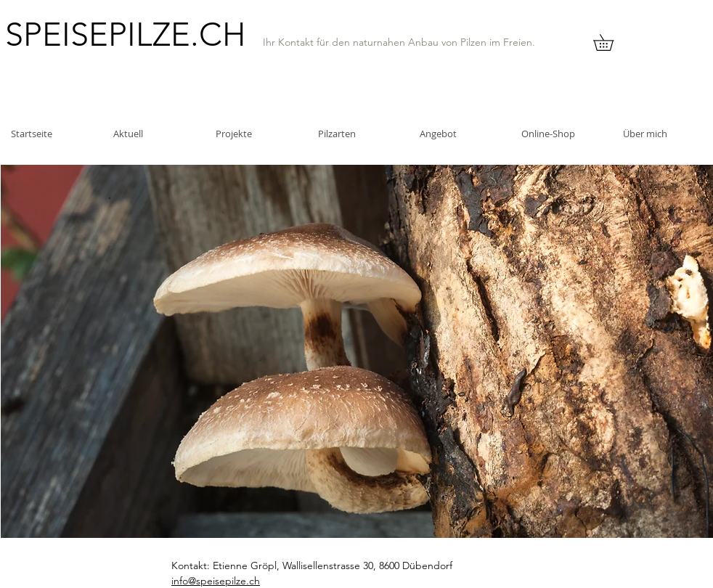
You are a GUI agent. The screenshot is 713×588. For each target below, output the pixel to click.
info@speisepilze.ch (216, 581)
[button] (611, 42)
